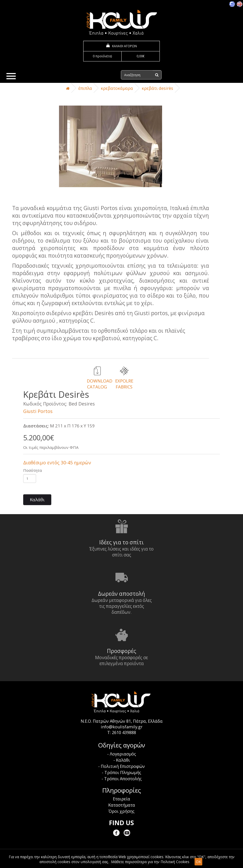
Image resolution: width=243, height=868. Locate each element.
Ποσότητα (32, 470)
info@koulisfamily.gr (122, 727)
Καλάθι (37, 500)
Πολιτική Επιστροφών (123, 766)
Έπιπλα (85, 88)
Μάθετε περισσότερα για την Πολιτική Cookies (150, 862)
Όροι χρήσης (121, 811)
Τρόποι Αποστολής (123, 779)
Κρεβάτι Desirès (157, 88)
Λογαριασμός (123, 754)
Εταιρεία (121, 799)
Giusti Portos (38, 411)
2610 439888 (124, 732)
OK (198, 862)
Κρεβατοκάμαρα (117, 88)
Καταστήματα (122, 805)
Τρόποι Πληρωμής (123, 773)
